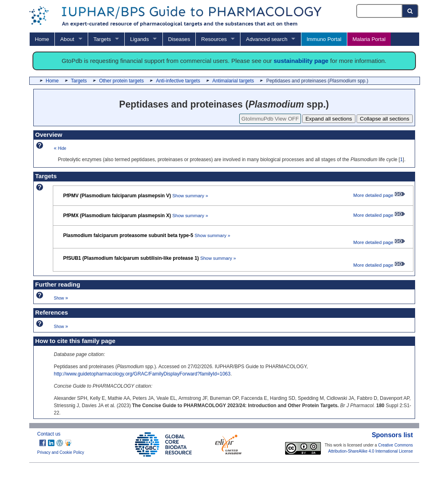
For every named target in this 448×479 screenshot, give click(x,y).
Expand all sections (329, 119)
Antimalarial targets (233, 81)
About (67, 39)
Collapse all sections (385, 119)
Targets (102, 39)
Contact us (49, 434)
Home (42, 39)
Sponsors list (392, 435)
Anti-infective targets (178, 81)
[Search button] (410, 11)
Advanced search (267, 39)
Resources (214, 39)
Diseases (179, 39)
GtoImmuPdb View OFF (270, 119)
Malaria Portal (369, 39)
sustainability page (301, 61)
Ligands (139, 39)
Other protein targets (121, 81)
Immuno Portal (324, 39)
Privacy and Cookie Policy (61, 452)
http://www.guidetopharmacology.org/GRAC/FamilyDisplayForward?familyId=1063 (142, 374)
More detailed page (379, 195)
